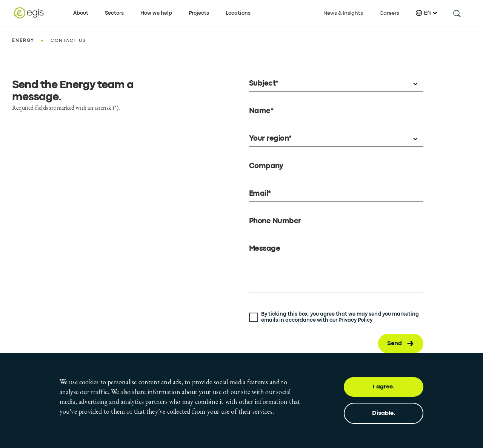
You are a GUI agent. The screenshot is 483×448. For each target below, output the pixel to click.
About (81, 13)
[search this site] (456, 13)
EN (426, 13)
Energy (23, 41)
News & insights (343, 13)
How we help (156, 13)
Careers (389, 13)
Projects (199, 13)
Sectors (114, 13)
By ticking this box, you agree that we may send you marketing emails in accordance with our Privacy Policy (340, 317)
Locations (238, 13)
